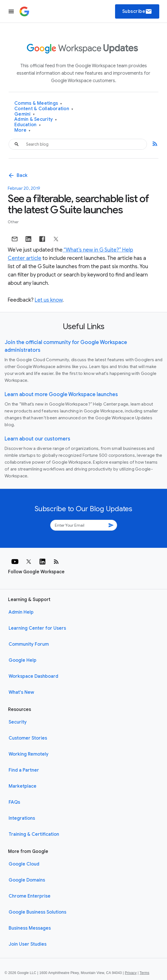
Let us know (49, 300)
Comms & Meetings (38, 103)
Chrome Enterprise (30, 896)
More (23, 130)
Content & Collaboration (44, 109)
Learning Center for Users (37, 628)
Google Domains (27, 880)
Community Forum (29, 644)
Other (13, 222)
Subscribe (137, 11)
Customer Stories (28, 738)
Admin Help (21, 612)
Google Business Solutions (37, 912)
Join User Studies (28, 944)
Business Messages (30, 928)
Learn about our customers (37, 439)
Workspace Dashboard (33, 676)
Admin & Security (36, 119)
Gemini (25, 114)
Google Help (23, 660)
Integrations (22, 818)
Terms (144, 973)
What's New (21, 692)
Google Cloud (24, 864)
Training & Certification (34, 834)
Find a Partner (24, 770)
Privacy (131, 973)
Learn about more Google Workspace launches (61, 394)
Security (18, 722)
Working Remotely (29, 754)
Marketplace (23, 786)
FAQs (14, 802)
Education (28, 125)
